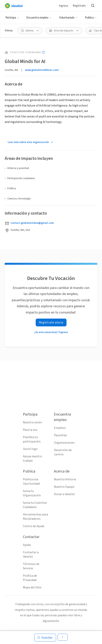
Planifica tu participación (32, 439)
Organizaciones (64, 443)
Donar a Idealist (64, 494)
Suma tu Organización (32, 493)
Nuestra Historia (65, 479)
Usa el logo (30, 449)
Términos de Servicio (31, 566)
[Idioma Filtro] (30, 31)
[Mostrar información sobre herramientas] (43, 52)
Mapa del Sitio (32, 587)
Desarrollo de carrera (63, 452)
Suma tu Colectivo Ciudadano (35, 505)
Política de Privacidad (30, 578)
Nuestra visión (32, 422)
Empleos (60, 428)
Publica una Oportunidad (31, 481)
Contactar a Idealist (31, 554)
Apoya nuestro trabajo (32, 458)
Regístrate (79, 6)
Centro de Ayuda (34, 526)
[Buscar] (93, 6)
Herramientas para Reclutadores (35, 517)
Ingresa (64, 6)
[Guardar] (45, 638)
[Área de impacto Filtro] (64, 31)
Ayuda (27, 545)
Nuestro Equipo (64, 487)
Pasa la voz (30, 430)
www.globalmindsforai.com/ (42, 70)
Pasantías (60, 435)
